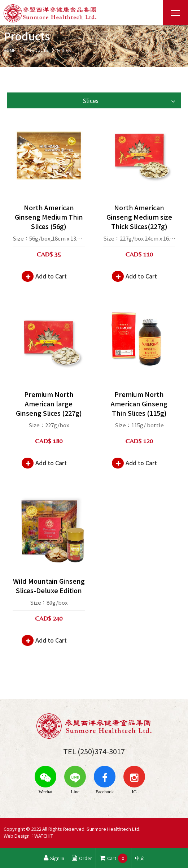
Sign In (54, 858)
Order (82, 858)
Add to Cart (51, 276)
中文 (140, 858)
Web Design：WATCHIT (28, 836)
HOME (10, 50)
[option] (94, 46)
